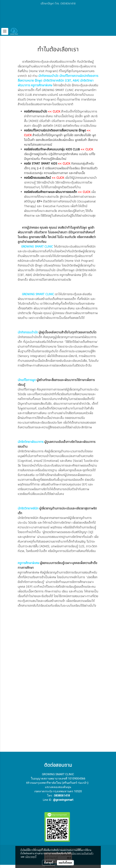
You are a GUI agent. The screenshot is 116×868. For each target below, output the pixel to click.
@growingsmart (63, 800)
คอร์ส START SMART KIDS (41, 163)
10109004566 (77, 778)
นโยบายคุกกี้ (31, 857)
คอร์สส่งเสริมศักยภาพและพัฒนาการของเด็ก (51, 192)
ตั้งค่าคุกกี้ (49, 863)
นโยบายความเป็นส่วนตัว (82, 853)
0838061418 (62, 796)
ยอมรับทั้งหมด (65, 863)
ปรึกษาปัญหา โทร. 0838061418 (58, 3)
